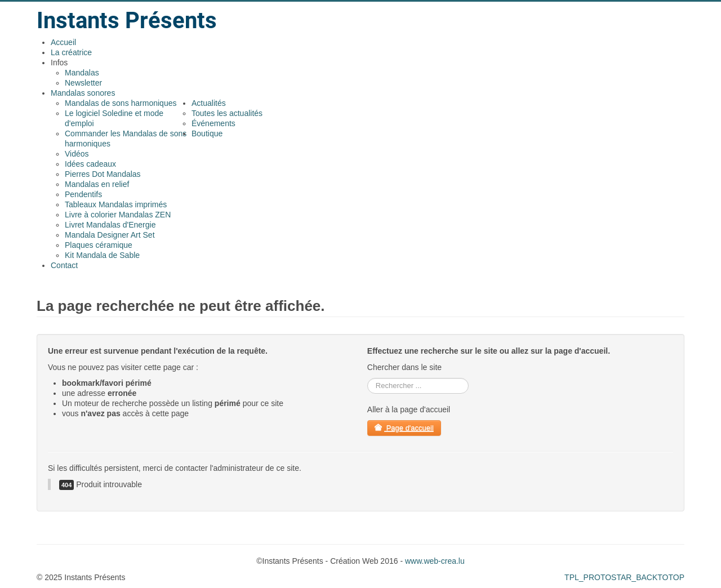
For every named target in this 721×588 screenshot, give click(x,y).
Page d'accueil (404, 428)
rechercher (368, 378)
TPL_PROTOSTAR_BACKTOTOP (624, 577)
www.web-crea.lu (435, 561)
